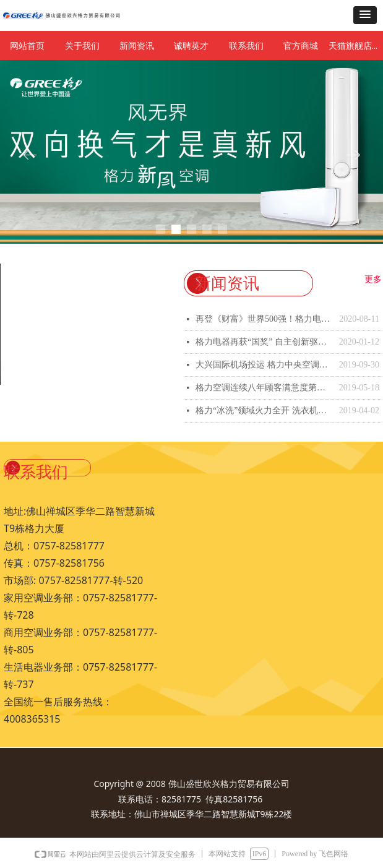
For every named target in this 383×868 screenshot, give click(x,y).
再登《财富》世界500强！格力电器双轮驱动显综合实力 (264, 319)
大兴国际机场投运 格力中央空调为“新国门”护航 (264, 365)
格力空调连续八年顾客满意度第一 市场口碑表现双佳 (264, 388)
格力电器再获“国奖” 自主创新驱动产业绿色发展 (264, 342)
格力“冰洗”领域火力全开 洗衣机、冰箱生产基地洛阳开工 (264, 410)
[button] (365, 15)
